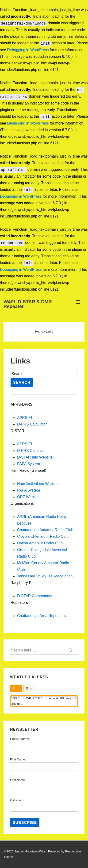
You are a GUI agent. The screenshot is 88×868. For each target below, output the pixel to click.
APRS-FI (25, 418)
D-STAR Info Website (35, 457)
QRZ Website (28, 497)
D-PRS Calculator (32, 424)
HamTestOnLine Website (38, 484)
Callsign (15, 800)
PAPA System (29, 464)
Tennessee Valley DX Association (45, 576)
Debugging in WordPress (28, 50)
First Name (18, 759)
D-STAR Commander (35, 596)
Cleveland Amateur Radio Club (43, 536)
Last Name (17, 780)
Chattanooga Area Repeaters (41, 616)
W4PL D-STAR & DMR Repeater (28, 304)
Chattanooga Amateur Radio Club (45, 530)
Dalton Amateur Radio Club (40, 543)
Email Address (20, 739)
